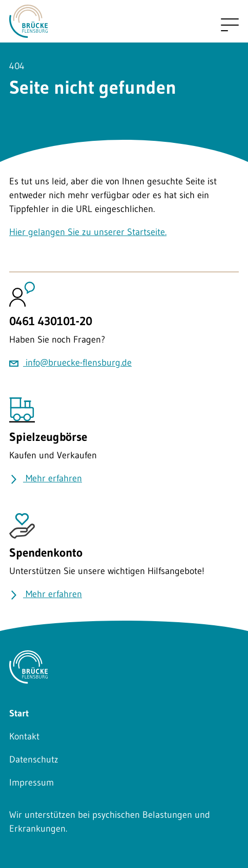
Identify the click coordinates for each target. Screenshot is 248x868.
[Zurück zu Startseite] (28, 31)
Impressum (32, 782)
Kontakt (24, 736)
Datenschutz (34, 759)
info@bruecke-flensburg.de (70, 363)
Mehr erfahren (46, 478)
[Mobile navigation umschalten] (230, 25)
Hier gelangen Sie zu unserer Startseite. (88, 232)
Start (19, 713)
